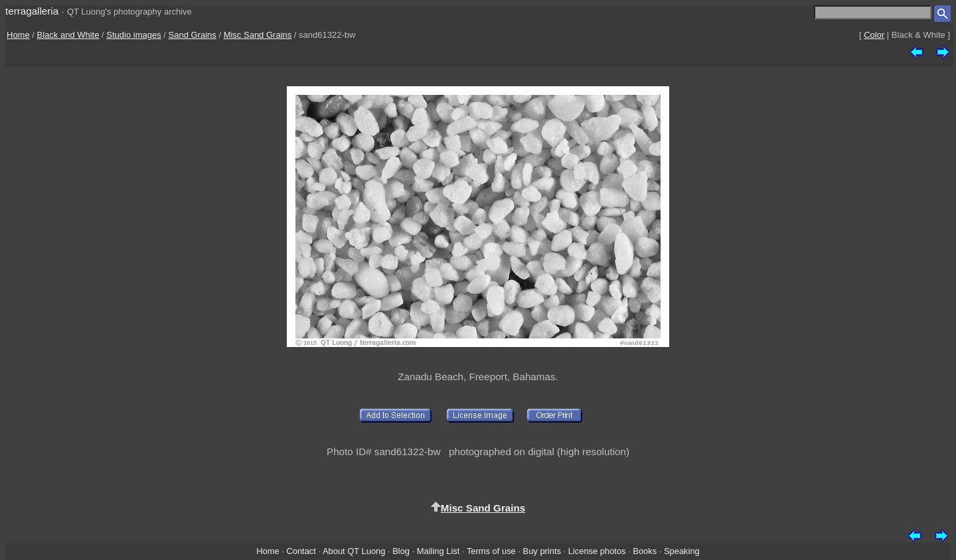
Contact (301, 551)
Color (874, 35)
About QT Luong (354, 551)
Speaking (682, 551)
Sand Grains (193, 35)
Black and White (68, 35)
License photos (597, 551)
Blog (401, 551)
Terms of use (491, 551)
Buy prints (542, 551)
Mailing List (438, 551)
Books (645, 551)
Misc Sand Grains (258, 35)
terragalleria (32, 11)
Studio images (133, 35)
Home (18, 35)
